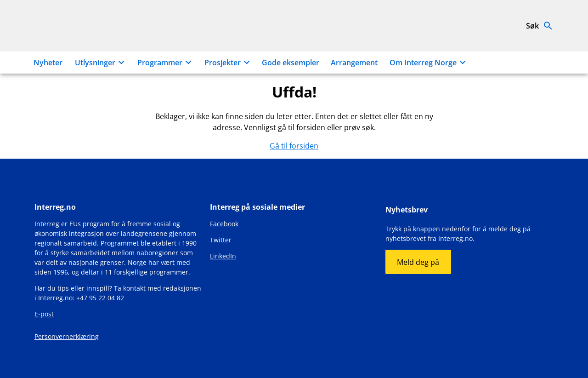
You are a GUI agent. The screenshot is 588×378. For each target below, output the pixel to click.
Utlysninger (101, 63)
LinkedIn (223, 256)
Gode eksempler (291, 63)
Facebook (224, 224)
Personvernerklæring (67, 336)
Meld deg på (418, 262)
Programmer (166, 63)
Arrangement (354, 63)
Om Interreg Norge (429, 63)
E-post (44, 314)
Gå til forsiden (294, 146)
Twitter (221, 240)
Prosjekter (229, 63)
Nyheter (48, 63)
